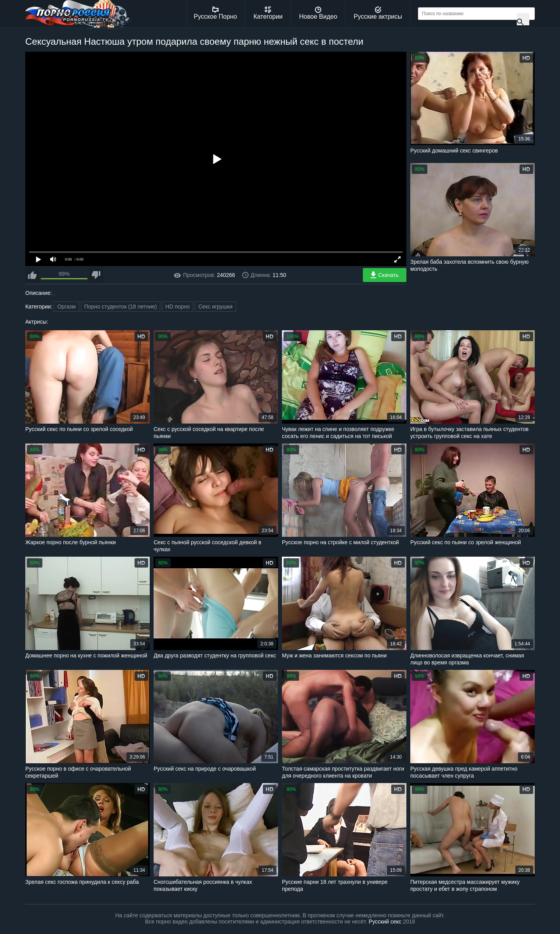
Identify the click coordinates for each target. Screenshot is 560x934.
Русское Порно (215, 13)
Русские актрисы (378, 13)
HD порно (178, 307)
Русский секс (385, 922)
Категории (268, 13)
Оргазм (66, 307)
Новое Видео (318, 13)
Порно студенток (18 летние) (121, 307)
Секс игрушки (215, 307)
